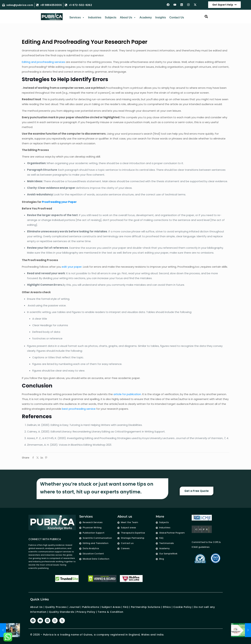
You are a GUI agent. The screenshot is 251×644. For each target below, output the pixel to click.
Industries (95, 17)
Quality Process (56, 607)
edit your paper (72, 267)
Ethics (166, 607)
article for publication (127, 394)
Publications (91, 607)
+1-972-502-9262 (80, 5)
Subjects (111, 17)
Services (77, 18)
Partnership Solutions (146, 607)
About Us (128, 18)
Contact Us (177, 17)
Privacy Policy (86, 612)
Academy (146, 17)
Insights (161, 17)
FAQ (126, 607)
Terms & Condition (110, 612)
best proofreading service (79, 409)
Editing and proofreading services (43, 62)
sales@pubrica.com (20, 5)
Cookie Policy (182, 607)
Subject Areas (111, 607)
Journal (75, 607)
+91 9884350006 (51, 5)
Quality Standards (61, 612)
